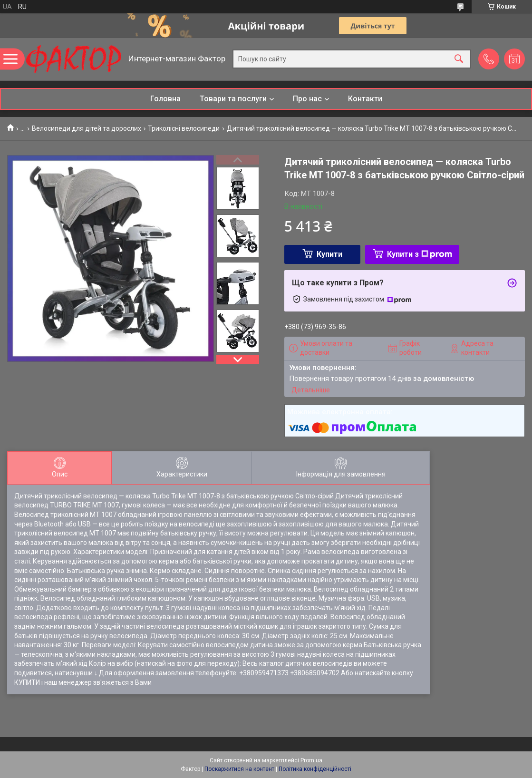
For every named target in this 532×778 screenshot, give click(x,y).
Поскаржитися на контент (239, 769)
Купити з (420, 254)
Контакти (365, 99)
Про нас (307, 99)
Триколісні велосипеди (184, 128)
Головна (165, 99)
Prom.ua (311, 760)
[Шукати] (459, 59)
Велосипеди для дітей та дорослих (87, 128)
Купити (329, 254)
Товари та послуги (233, 99)
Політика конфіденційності (315, 769)
